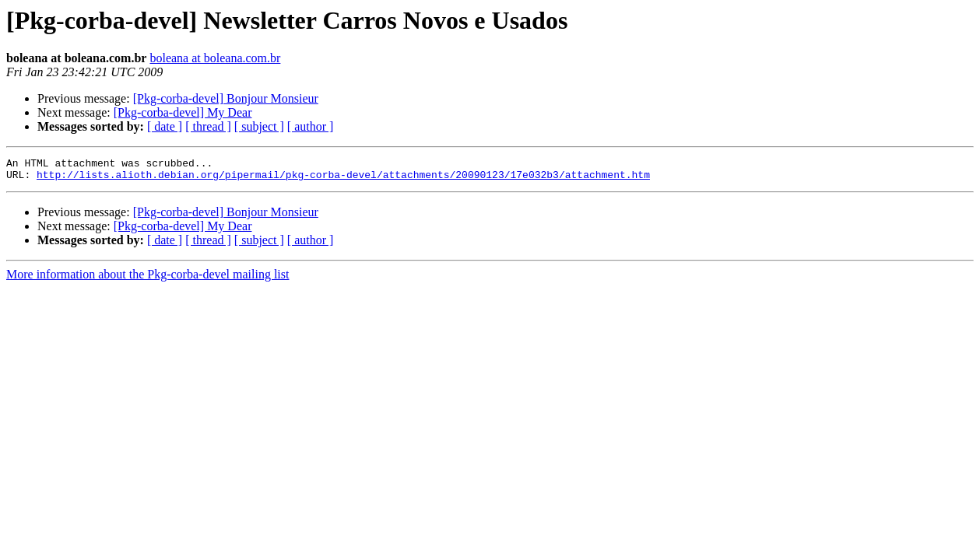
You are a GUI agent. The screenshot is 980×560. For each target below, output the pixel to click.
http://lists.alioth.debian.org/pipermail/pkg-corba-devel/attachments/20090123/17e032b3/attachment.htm (343, 179)
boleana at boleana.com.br (215, 58)
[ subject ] (259, 126)
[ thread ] (208, 126)
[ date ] (165, 126)
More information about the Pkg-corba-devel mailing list (148, 279)
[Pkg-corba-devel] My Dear (183, 112)
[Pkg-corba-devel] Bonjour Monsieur (226, 98)
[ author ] (311, 126)
